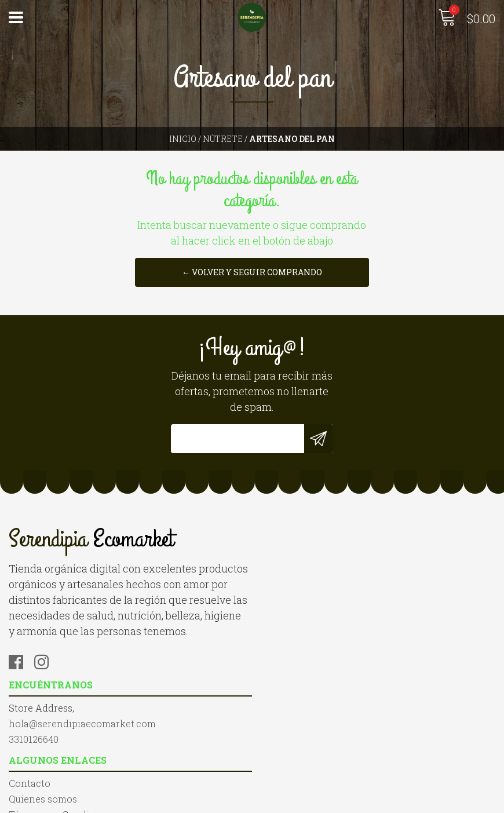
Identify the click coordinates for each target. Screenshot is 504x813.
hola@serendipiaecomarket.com (334, 568)
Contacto (30, 724)
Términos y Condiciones (64, 755)
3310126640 (286, 583)
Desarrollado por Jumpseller (377, 801)
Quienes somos (43, 740)
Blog (19, 771)
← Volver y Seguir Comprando (252, 272)
